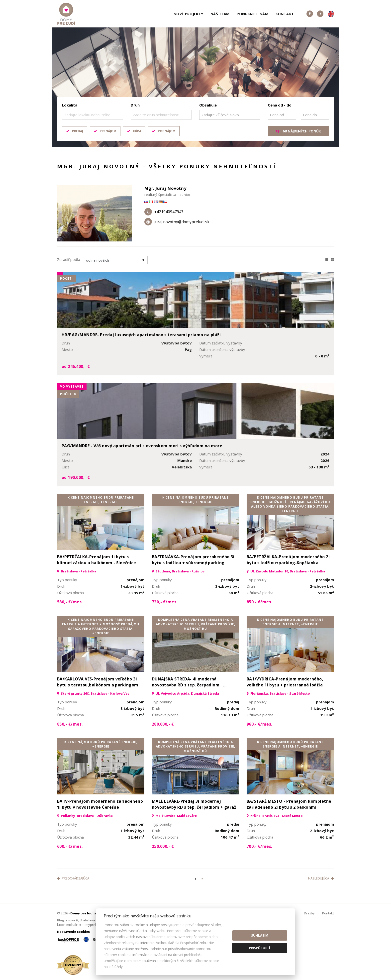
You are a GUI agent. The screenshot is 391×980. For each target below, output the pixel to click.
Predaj (78, 131)
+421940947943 (169, 212)
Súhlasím (260, 935)
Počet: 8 (68, 394)
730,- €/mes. (165, 602)
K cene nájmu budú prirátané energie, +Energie (101, 744)
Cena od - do (280, 105)
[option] (195, 87)
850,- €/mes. (259, 602)
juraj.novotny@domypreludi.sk (182, 222)
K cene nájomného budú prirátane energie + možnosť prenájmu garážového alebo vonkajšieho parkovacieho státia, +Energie (290, 504)
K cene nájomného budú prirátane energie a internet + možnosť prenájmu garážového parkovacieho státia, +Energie (101, 626)
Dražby (309, 913)
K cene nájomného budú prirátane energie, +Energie (101, 500)
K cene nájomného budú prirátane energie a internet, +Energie (290, 622)
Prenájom (108, 131)
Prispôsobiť (260, 948)
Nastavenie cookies (73, 932)
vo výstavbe (72, 386)
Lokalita (70, 105)
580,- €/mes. (70, 602)
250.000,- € (163, 846)
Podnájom (167, 131)
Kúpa (137, 131)
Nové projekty (189, 14)
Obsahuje (208, 105)
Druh (135, 105)
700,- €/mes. (259, 846)
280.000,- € (163, 724)
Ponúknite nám (252, 14)
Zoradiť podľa (69, 259)
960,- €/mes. (259, 724)
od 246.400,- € (76, 366)
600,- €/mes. (70, 846)
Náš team (220, 14)
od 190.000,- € (76, 477)
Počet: (66, 278)
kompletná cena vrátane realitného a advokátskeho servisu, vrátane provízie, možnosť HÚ (195, 624)
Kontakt (285, 14)
